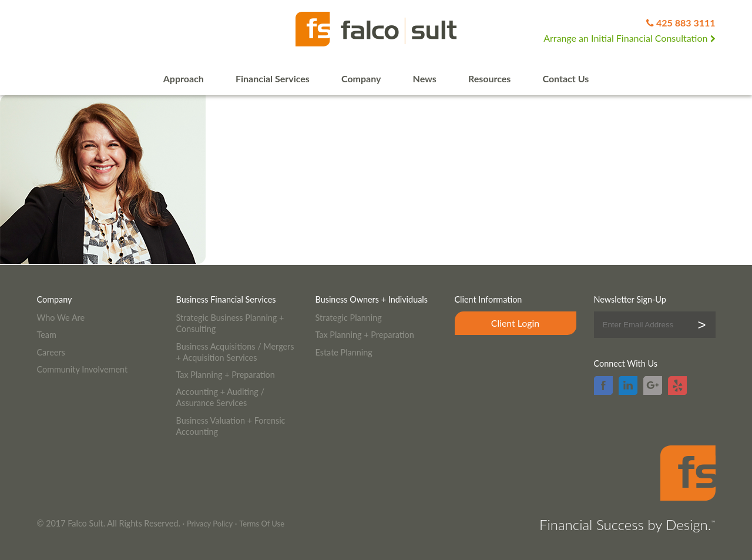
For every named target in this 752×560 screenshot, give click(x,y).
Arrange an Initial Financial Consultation (629, 38)
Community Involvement (83, 369)
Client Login (515, 323)
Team (47, 335)
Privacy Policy (210, 524)
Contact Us (566, 78)
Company (361, 78)
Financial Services (273, 78)
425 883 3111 (686, 23)
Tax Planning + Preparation (226, 375)
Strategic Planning (349, 318)
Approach (184, 78)
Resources (489, 78)
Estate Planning (344, 352)
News (425, 78)
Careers (51, 352)
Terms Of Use (262, 524)
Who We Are (61, 318)
